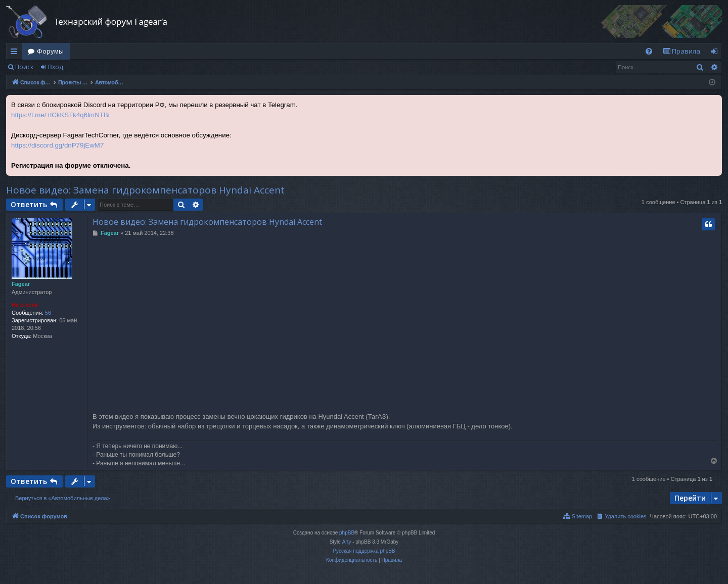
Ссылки (16, 53)
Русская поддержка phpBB (364, 551)
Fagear (21, 284)
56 (48, 313)
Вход (55, 67)
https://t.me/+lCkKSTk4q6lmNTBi (60, 115)
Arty (347, 542)
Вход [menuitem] (716, 53)
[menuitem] (649, 51)
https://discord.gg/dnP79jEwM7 (57, 145)
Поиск (24, 67)
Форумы (50, 51)
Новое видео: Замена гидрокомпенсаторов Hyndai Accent (145, 190)
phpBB (347, 533)
